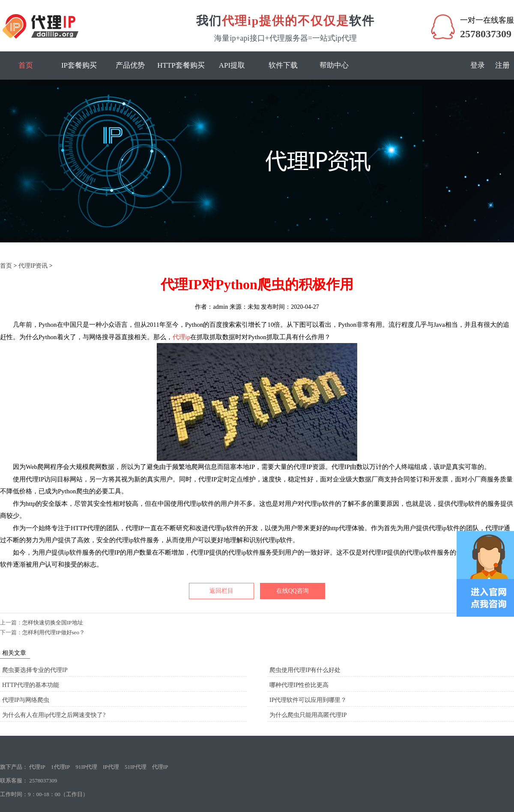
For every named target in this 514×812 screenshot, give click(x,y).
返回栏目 (221, 591)
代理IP (37, 767)
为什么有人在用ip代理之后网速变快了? (54, 715)
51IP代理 (136, 767)
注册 (502, 65)
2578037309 (486, 34)
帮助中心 (334, 65)
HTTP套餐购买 (181, 65)
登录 (478, 65)
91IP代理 (86, 767)
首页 (26, 65)
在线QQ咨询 (293, 591)
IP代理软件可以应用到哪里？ (308, 700)
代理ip (182, 337)
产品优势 (130, 65)
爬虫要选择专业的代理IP (35, 670)
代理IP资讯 (33, 266)
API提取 (232, 65)
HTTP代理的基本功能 (31, 685)
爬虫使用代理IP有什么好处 (305, 670)
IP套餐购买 (79, 65)
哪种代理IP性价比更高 (299, 685)
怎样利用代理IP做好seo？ (54, 632)
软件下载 (283, 65)
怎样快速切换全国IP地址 (53, 622)
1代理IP (60, 767)
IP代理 (111, 767)
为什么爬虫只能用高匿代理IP (308, 715)
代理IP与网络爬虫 (26, 700)
